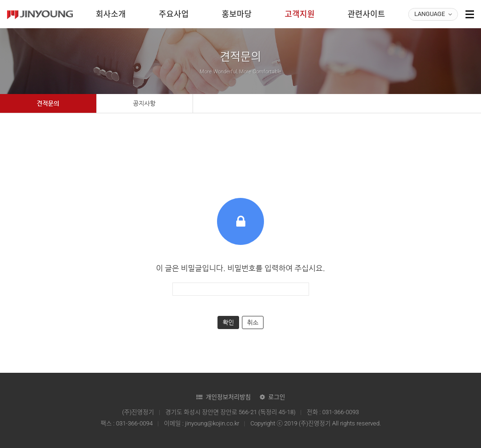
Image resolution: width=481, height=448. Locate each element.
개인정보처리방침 (228, 397)
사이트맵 (470, 14)
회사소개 (111, 14)
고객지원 (300, 14)
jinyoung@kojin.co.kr (212, 423)
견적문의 (48, 103)
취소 (253, 322)
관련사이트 (366, 14)
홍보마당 (237, 14)
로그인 (277, 397)
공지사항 (144, 103)
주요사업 (174, 14)
